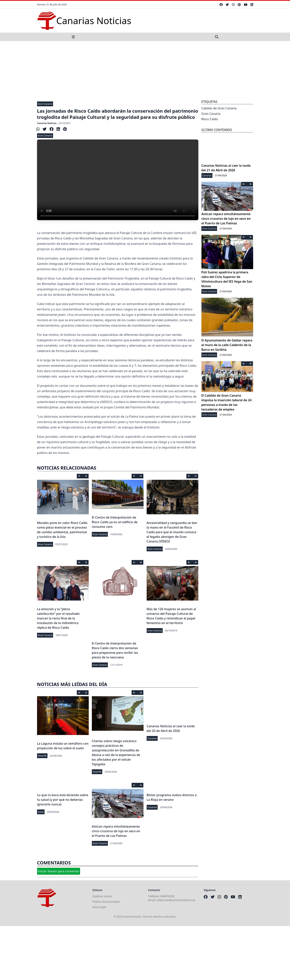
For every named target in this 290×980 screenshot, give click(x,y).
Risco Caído (210, 119)
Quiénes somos (102, 896)
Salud (41, 812)
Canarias (152, 738)
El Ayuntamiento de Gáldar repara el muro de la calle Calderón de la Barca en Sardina (227, 345)
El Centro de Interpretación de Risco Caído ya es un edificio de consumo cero (115, 522)
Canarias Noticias (47, 123)
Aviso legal (99, 907)
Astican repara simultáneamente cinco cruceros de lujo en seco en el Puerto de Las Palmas (116, 831)
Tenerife (42, 756)
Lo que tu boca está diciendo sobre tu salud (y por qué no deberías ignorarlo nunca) (63, 800)
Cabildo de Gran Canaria (219, 108)
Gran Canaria (45, 104)
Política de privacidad (106, 902)
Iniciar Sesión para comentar (59, 871)
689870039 (167, 896)
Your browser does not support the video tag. (118, 180)
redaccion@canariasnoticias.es (176, 900)
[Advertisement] (145, 70)
